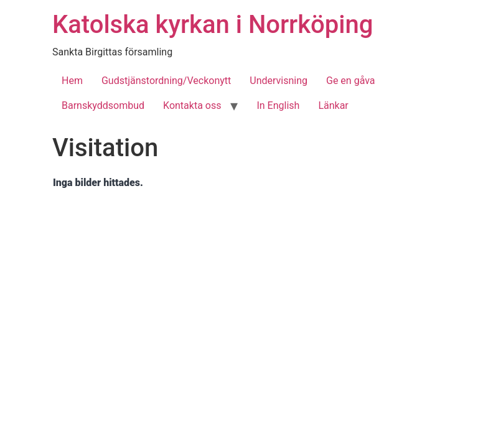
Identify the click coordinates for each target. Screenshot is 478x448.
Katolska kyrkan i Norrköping (213, 25)
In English (278, 105)
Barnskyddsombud (103, 105)
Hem (72, 81)
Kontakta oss (192, 105)
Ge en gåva (351, 81)
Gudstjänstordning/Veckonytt (166, 81)
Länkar (333, 105)
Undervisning (279, 81)
